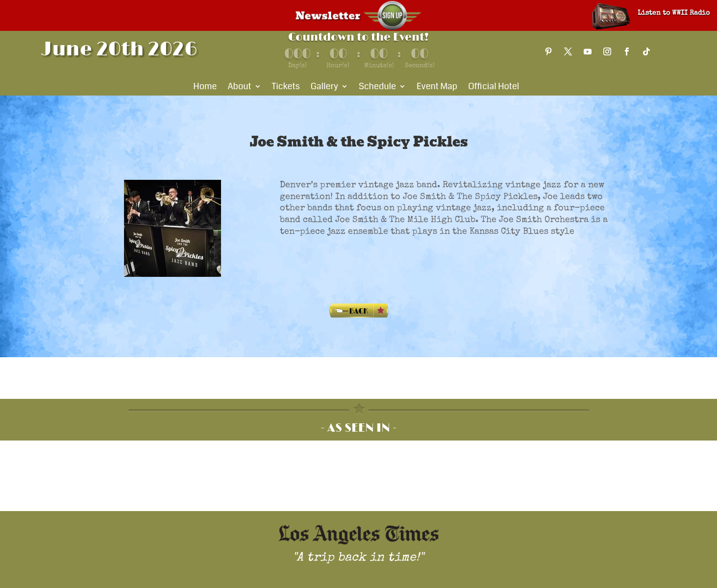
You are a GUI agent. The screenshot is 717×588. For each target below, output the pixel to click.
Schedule (377, 88)
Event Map (437, 88)
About (239, 88)
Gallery (324, 88)
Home (205, 88)
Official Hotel (494, 88)
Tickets (286, 88)
